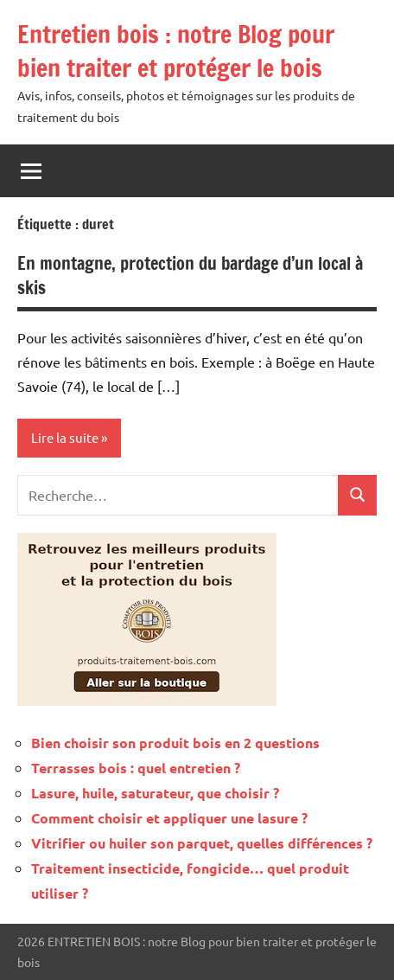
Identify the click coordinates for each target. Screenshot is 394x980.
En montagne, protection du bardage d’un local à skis (190, 275)
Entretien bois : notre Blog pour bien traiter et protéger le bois (176, 51)
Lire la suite (65, 437)
